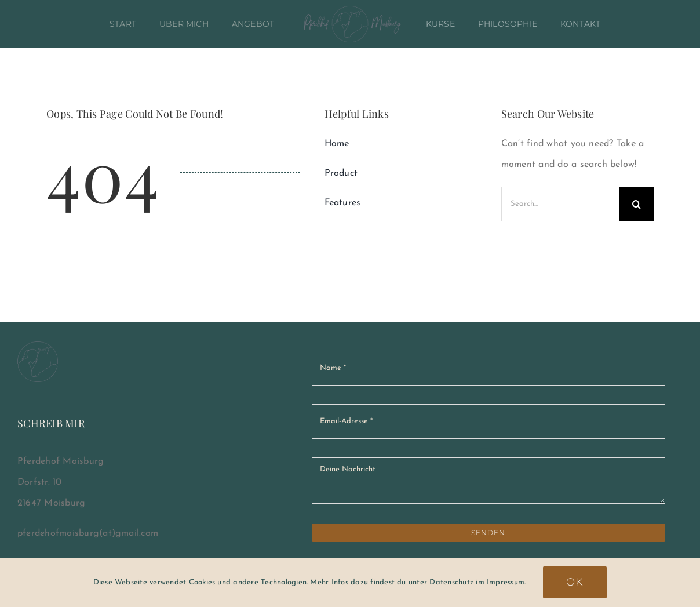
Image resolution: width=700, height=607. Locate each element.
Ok (575, 582)
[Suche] (636, 204)
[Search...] (560, 204)
